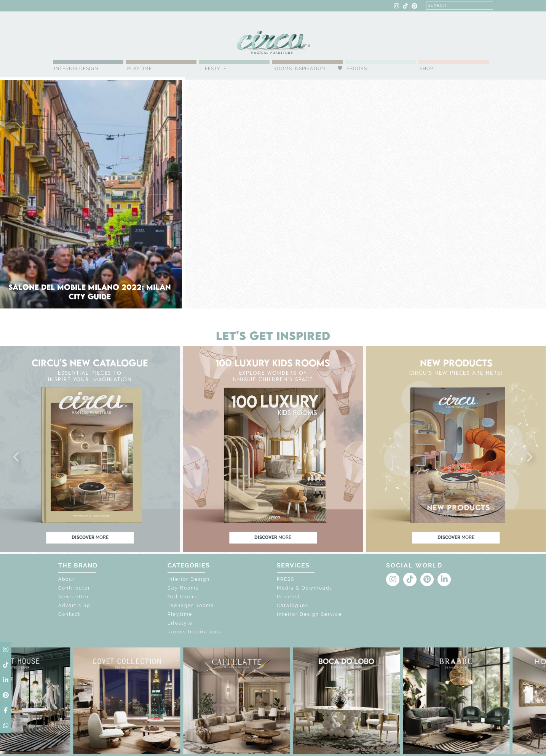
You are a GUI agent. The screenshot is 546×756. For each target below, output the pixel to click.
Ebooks (357, 69)
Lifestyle (213, 69)
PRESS (286, 579)
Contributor (74, 588)
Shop (426, 69)
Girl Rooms (183, 597)
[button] (17, 457)
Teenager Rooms (191, 606)
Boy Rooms (183, 588)
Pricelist (289, 597)
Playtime (140, 69)
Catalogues (293, 606)
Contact (69, 614)
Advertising (74, 606)
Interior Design (76, 69)
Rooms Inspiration (299, 69)
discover (90, 537)
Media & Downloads (305, 588)
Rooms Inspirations (195, 632)
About (66, 579)
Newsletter (74, 597)
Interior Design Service (309, 614)
